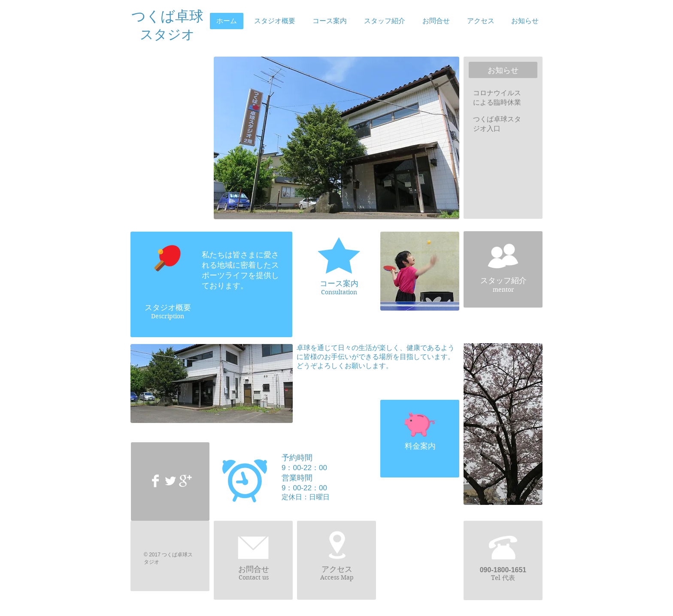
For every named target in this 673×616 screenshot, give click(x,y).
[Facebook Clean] (155, 481)
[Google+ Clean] (185, 481)
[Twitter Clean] (170, 481)
